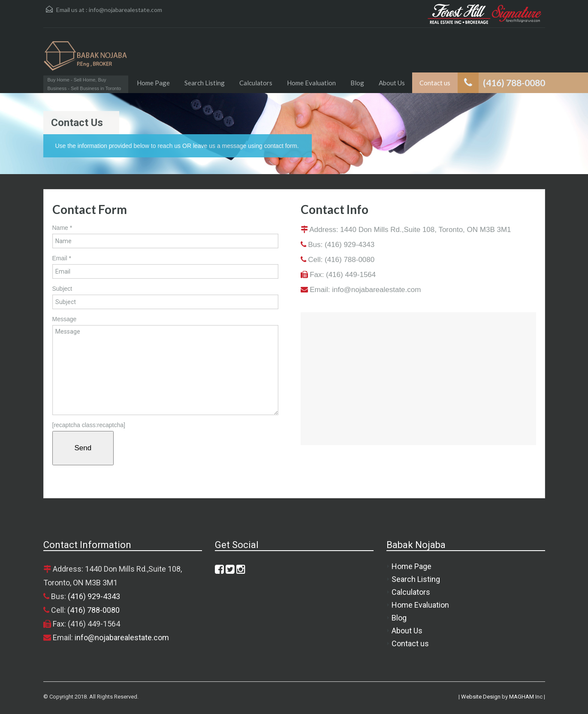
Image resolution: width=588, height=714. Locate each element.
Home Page (153, 83)
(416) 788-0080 (350, 260)
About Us (392, 83)
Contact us (435, 83)
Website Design (481, 697)
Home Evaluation (311, 83)
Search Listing (205, 83)
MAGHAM (522, 697)
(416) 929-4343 (350, 245)
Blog (357, 83)
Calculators (256, 83)
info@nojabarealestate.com (125, 10)
